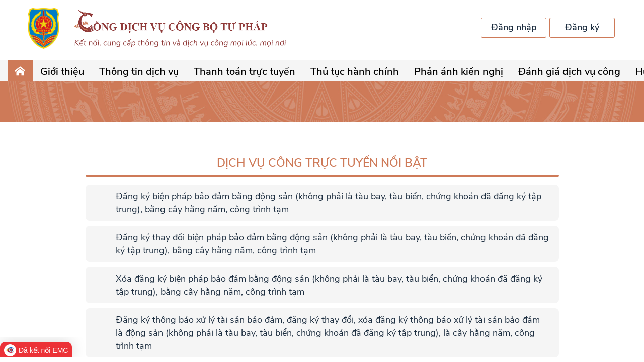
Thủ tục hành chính (355, 72)
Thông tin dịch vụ (139, 72)
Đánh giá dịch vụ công (569, 72)
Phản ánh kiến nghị (459, 72)
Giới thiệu (62, 72)
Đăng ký (582, 27)
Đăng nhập (514, 27)
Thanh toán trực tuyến (245, 72)
